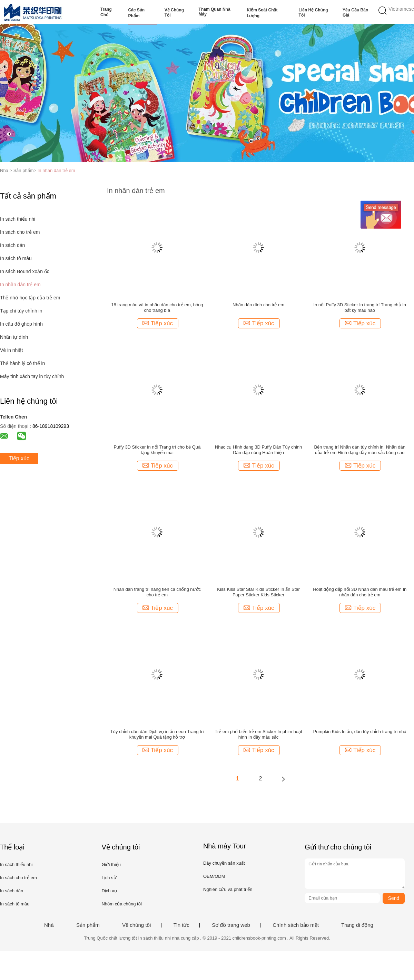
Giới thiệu (111, 864)
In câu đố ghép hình (21, 324)
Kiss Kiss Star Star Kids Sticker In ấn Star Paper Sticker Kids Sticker (258, 592)
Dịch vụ (109, 891)
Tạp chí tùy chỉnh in (21, 311)
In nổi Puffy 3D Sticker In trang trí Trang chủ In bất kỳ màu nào (360, 308)
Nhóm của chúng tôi (121, 904)
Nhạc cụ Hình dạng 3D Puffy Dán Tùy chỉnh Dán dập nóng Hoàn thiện (258, 450)
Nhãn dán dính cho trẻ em (258, 305)
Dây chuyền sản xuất (224, 863)
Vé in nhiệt (11, 350)
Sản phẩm (88, 925)
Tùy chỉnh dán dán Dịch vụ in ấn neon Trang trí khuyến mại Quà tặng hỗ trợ (157, 734)
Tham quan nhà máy (215, 12)
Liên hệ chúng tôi (313, 13)
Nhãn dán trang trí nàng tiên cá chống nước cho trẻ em (157, 592)
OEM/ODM (214, 876)
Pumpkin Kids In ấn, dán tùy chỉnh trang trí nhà (360, 732)
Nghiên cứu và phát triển (228, 889)
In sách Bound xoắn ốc (25, 271)
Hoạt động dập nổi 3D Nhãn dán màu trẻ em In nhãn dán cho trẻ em (360, 592)
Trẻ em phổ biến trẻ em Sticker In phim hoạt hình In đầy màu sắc (259, 734)
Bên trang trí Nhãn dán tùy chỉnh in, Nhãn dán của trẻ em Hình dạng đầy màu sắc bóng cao (360, 450)
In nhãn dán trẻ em (56, 170)
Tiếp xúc (19, 458)
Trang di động (357, 925)
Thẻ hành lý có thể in (22, 363)
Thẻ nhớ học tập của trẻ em (30, 298)
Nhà (49, 925)
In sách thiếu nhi (18, 219)
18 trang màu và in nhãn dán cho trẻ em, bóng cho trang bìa (157, 308)
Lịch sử (109, 878)
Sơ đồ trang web (231, 925)
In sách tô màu (16, 258)
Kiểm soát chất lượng (262, 13)
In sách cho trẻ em (20, 232)
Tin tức (181, 925)
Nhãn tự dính (14, 337)
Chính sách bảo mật (296, 925)
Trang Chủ (106, 12)
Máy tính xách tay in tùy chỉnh (32, 376)
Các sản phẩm (136, 13)
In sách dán (12, 245)
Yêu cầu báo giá (355, 13)
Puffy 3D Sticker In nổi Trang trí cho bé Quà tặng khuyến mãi (157, 450)
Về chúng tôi (174, 13)
